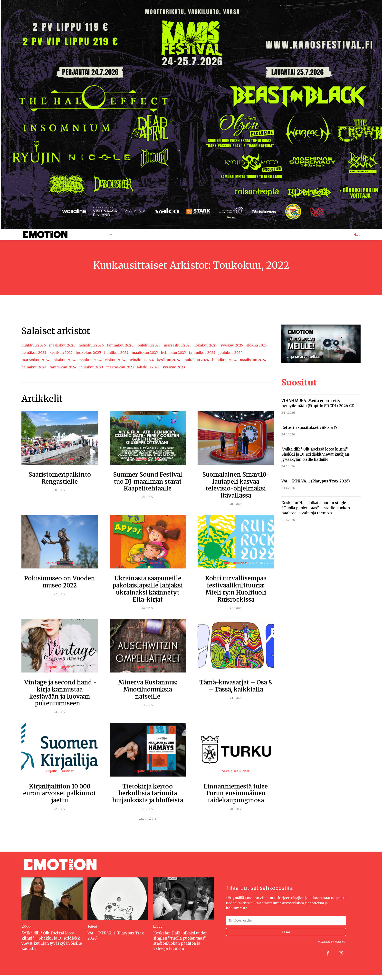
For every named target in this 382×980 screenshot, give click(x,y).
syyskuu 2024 (90, 360)
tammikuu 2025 (202, 353)
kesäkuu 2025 (61, 353)
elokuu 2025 (257, 345)
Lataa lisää (148, 819)
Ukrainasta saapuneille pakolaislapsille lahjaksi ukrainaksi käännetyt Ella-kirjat (148, 589)
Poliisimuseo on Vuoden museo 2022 (60, 582)
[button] (357, 235)
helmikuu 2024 (34, 367)
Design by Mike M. (333, 942)
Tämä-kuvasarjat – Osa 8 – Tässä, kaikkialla (236, 686)
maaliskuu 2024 (253, 360)
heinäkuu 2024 (141, 360)
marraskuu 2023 (120, 367)
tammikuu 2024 (63, 367)
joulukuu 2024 (231, 353)
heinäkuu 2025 (34, 353)
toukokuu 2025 (88, 353)
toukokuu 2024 (196, 360)
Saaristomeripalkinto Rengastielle (60, 478)
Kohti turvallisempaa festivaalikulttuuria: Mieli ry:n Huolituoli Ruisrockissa (236, 589)
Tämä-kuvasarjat (236, 667)
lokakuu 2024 (64, 360)
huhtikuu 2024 (224, 360)
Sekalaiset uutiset (60, 459)
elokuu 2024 (115, 360)
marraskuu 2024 (35, 360)
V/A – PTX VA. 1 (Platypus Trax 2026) (316, 481)
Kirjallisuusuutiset (148, 563)
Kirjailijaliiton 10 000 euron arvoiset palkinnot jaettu (60, 793)
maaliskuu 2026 (62, 345)
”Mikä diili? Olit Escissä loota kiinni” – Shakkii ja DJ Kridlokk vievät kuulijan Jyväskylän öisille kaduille (316, 454)
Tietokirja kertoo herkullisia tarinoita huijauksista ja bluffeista (148, 793)
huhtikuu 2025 (116, 353)
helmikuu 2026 (91, 345)
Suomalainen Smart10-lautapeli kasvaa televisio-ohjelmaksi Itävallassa (236, 485)
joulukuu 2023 (91, 367)
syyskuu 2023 (174, 367)
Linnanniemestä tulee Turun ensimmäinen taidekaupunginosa (236, 793)
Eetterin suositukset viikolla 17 (309, 428)
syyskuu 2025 (232, 345)
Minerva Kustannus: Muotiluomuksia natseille (148, 689)
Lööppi (26, 927)
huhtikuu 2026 (34, 345)
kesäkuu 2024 (169, 360)
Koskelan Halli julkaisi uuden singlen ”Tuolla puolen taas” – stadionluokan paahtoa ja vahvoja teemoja (316, 508)
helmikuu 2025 (173, 353)
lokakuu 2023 (148, 367)
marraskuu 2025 (178, 345)
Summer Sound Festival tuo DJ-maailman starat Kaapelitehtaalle (148, 482)
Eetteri (92, 927)
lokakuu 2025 (206, 345)
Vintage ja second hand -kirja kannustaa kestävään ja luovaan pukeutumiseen (60, 693)
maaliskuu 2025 (145, 353)
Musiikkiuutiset (148, 459)
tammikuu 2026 (120, 345)
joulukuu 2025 (149, 345)
